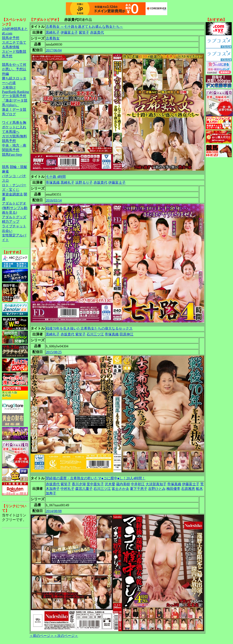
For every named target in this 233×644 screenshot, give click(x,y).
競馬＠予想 (11, 38)
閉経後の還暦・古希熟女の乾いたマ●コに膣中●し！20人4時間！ (96, 478)
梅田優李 (173, 489)
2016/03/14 (54, 200)
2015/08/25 (54, 352)
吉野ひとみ (157, 489)
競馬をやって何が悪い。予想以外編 (14, 69)
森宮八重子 (84, 489)
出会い (7, 231)
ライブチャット (14, 226)
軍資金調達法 (12, 194)
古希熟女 (53, 38)
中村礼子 (67, 489)
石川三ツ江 (95, 334)
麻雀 (5, 171)
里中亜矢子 (95, 484)
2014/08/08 (54, 511)
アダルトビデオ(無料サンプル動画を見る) (15, 208)
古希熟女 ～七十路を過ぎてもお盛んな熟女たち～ (84, 27)
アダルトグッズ (14, 217)
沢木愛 (110, 484)
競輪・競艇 (18, 167)
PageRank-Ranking (15, 92)
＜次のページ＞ (66, 636)
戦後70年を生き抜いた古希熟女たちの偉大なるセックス (89, 328)
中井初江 (138, 484)
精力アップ (11, 222)
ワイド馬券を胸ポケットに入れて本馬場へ (14, 127)
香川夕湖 (79, 484)
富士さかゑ (120, 489)
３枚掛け (9, 87)
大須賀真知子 (156, 484)
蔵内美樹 (123, 484)
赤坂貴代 (97, 32)
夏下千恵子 (139, 489)
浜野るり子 (84, 182)
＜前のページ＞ (42, 636)
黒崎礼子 (53, 32)
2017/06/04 (54, 50)
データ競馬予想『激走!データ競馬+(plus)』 (15, 100)
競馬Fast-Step (12, 154)
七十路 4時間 (56, 177)
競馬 (5, 167)
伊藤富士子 (69, 32)
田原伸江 (126, 334)
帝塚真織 (53, 182)
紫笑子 (84, 32)
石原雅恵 (188, 489)
